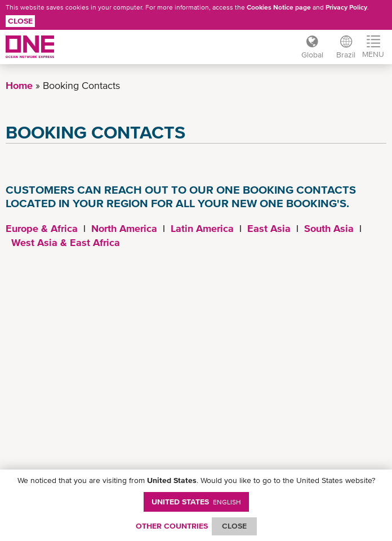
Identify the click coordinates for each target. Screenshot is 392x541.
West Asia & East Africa (66, 242)
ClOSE (234, 526)
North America (124, 228)
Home (19, 85)
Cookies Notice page (279, 7)
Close (20, 21)
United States (196, 502)
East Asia (269, 228)
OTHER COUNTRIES (172, 526)
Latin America (202, 228)
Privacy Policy (346, 7)
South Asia (329, 228)
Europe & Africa (42, 228)
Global (312, 55)
